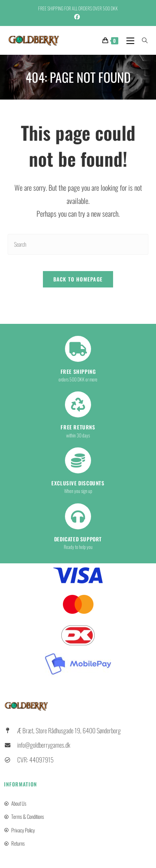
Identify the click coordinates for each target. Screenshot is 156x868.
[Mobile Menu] (128, 40)
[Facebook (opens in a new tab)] (78, 16)
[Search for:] (142, 40)
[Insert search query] (78, 244)
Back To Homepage (78, 279)
